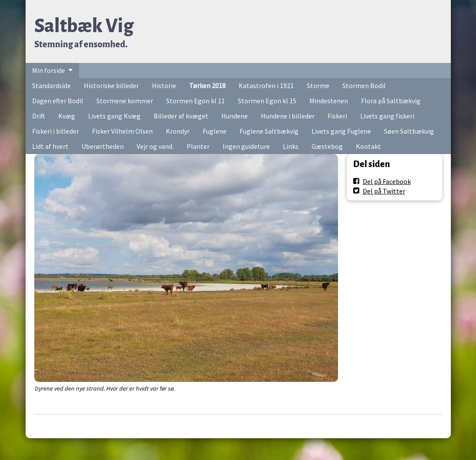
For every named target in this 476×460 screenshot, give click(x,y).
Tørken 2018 (207, 85)
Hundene (235, 116)
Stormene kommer (125, 101)
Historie (164, 85)
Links (291, 146)
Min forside (49, 70)
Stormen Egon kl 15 (267, 101)
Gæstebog (327, 146)
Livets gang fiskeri (387, 116)
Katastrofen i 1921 (266, 85)
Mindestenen (329, 101)
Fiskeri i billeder (56, 131)
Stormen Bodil (364, 85)
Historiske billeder (111, 85)
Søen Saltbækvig (409, 131)
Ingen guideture (246, 146)
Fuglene (215, 131)
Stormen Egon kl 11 (195, 101)
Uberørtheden (103, 146)
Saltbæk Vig (84, 26)
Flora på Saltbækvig (391, 101)
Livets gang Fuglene (341, 131)
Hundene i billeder (288, 116)
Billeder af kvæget (181, 116)
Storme (318, 85)
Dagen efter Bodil (58, 101)
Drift (39, 116)
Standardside (51, 85)
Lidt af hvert (50, 146)
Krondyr (178, 131)
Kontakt (368, 146)
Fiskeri (337, 116)
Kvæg (67, 116)
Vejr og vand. (155, 146)
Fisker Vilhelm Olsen (122, 131)
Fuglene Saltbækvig (269, 131)
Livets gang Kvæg (114, 116)
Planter (198, 146)
